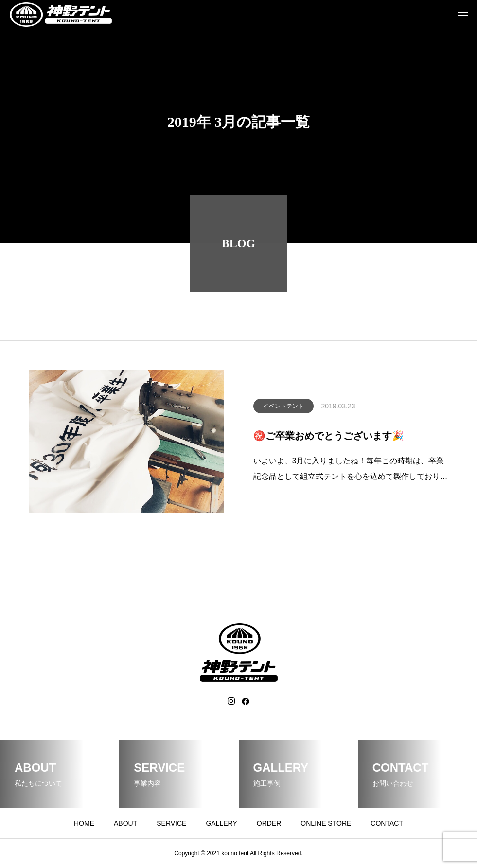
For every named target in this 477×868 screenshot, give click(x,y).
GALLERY (221, 823)
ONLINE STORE (326, 823)
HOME (84, 823)
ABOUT (125, 823)
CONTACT (387, 823)
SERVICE (171, 823)
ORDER (269, 823)
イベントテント (283, 409)
